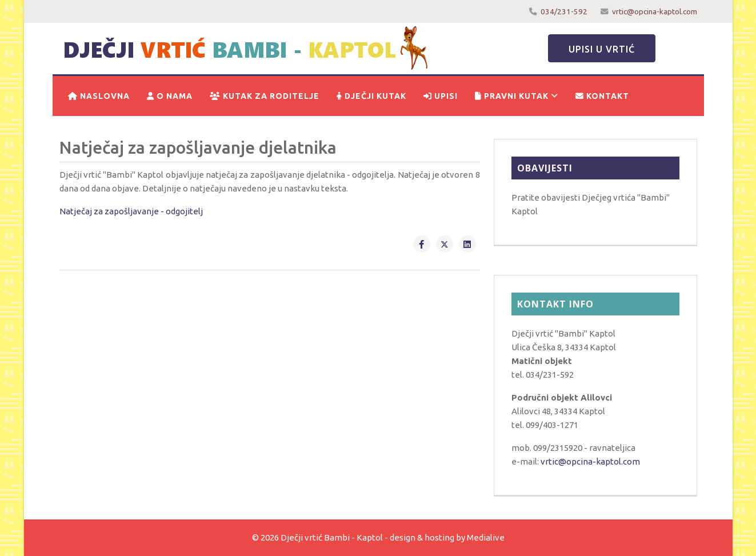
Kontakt (602, 96)
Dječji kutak (371, 96)
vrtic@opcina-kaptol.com (655, 11)
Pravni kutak (512, 96)
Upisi (441, 96)
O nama (170, 96)
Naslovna (99, 96)
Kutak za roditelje (265, 96)
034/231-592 (564, 11)
